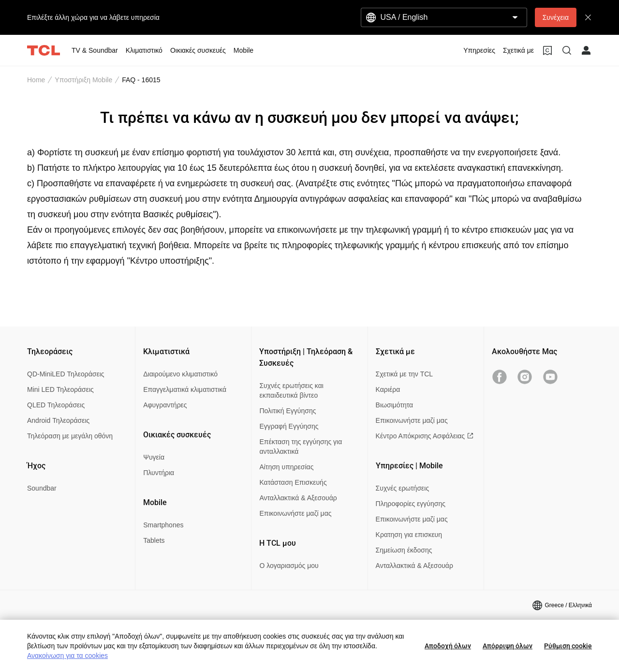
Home (36, 80)
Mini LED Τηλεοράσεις (60, 389)
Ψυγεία (154, 457)
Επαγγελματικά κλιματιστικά (185, 389)
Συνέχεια (556, 17)
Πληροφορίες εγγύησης (411, 504)
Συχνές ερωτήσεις (403, 488)
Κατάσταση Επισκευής (293, 482)
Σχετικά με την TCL (405, 374)
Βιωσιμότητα (395, 405)
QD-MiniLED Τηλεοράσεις (66, 374)
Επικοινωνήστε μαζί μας (295, 513)
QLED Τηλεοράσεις (56, 405)
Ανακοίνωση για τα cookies (67, 656)
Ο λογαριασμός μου (289, 566)
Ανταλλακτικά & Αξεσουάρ (298, 498)
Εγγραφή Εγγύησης (289, 426)
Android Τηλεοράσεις (58, 420)
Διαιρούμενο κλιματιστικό (180, 374)
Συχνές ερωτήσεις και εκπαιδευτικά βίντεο (291, 390)
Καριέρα (388, 389)
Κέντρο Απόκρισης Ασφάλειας (425, 436)
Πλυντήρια (159, 473)
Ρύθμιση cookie (568, 646)
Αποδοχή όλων (448, 646)
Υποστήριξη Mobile (83, 80)
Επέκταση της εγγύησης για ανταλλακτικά (301, 447)
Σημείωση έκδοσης (404, 550)
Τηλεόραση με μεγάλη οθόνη (70, 436)
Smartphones (163, 525)
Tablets (154, 540)
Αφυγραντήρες (165, 405)
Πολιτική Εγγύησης (287, 411)
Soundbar (42, 488)
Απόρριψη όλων (508, 646)
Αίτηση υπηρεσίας (286, 467)
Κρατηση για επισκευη (409, 535)
